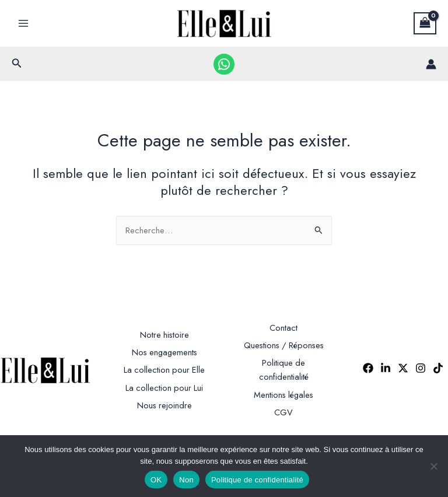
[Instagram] (421, 368)
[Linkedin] (386, 368)
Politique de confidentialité (257, 480)
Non (186, 480)
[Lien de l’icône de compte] (431, 64)
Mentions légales (283, 395)
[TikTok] (438, 368)
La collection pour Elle (164, 370)
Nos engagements (164, 352)
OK (156, 480)
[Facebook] (368, 368)
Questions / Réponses (284, 345)
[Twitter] (403, 368)
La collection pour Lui (164, 388)
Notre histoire (164, 335)
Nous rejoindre (164, 405)
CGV (283, 412)
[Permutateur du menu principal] (23, 23)
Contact (283, 328)
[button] (17, 64)
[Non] (433, 466)
